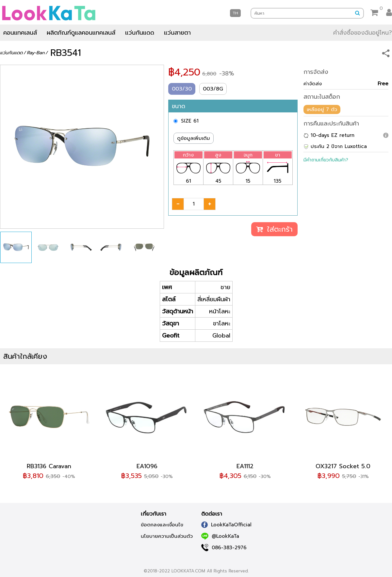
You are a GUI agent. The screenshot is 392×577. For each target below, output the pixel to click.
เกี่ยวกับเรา (154, 514)
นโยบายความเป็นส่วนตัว (167, 536)
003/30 (182, 89)
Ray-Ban (36, 53)
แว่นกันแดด (140, 33)
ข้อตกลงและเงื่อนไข (162, 525)
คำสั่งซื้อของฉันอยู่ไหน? (363, 33)
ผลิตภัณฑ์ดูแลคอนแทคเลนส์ (81, 33)
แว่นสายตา (177, 33)
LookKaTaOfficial (226, 525)
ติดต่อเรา (212, 514)
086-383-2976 (224, 548)
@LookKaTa (220, 536)
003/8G (213, 89)
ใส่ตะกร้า (274, 229)
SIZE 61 (190, 121)
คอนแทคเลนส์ (20, 33)
